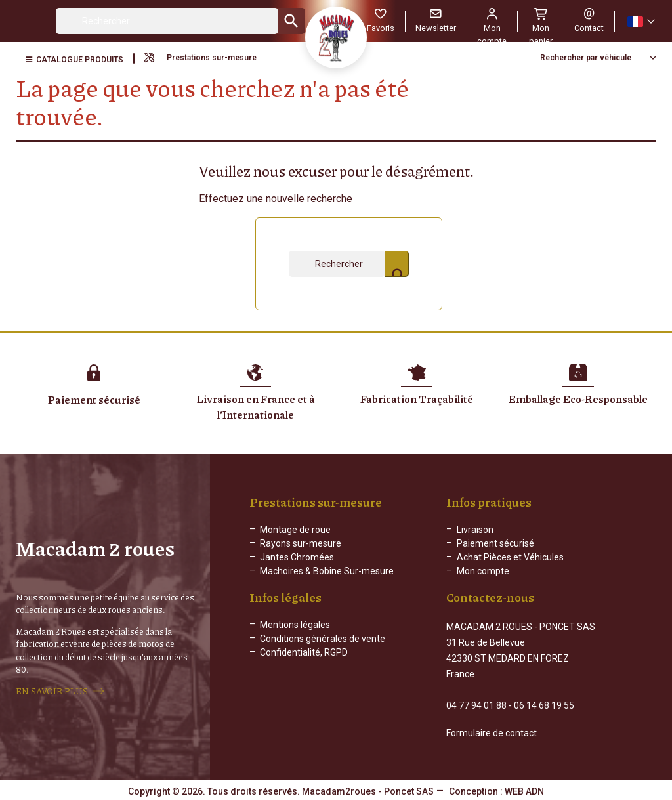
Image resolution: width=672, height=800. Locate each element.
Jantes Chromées (297, 557)
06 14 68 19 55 (544, 704)
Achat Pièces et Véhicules (510, 557)
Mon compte (483, 571)
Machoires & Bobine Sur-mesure (327, 571)
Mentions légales (295, 635)
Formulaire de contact (492, 732)
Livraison (475, 530)
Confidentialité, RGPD (304, 663)
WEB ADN (524, 790)
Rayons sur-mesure (301, 543)
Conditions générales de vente (323, 649)
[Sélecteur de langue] (640, 21)
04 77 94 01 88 (476, 704)
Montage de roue (295, 530)
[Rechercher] (167, 21)
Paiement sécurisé (495, 543)
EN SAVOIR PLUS (52, 690)
